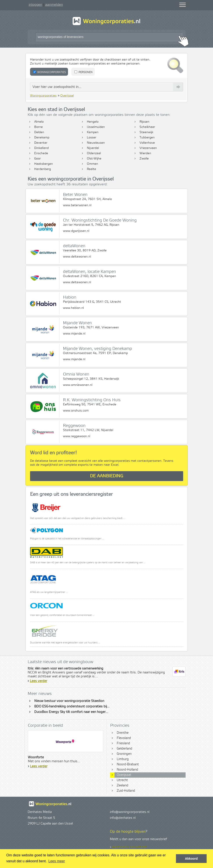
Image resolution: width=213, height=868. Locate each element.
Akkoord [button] (191, 859)
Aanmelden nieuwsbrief (129, 847)
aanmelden (54, 5)
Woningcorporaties (49, 72)
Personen (83, 72)
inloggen (35, 5)
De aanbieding (107, 476)
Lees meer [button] (57, 861)
